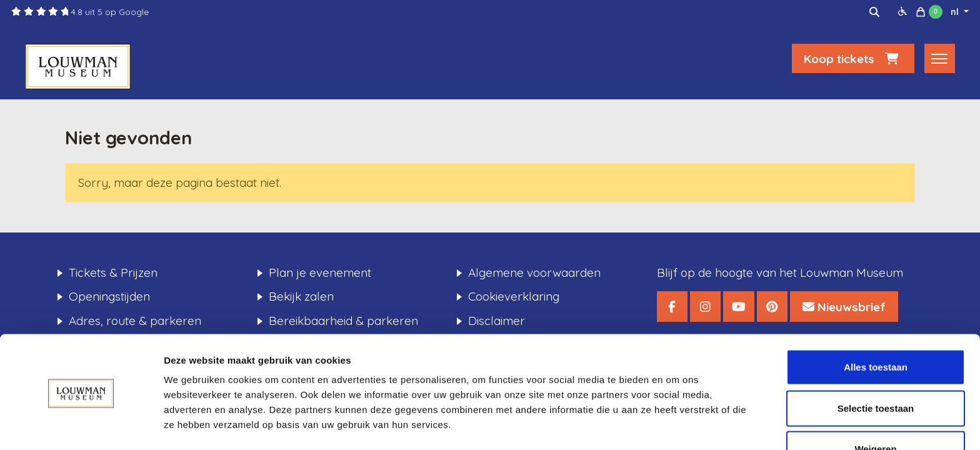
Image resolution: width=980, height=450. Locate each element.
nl (956, 12)
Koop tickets (853, 61)
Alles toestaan (876, 327)
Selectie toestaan (876, 368)
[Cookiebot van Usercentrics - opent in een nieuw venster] (81, 426)
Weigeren (875, 409)
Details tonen (675, 425)
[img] (874, 12)
